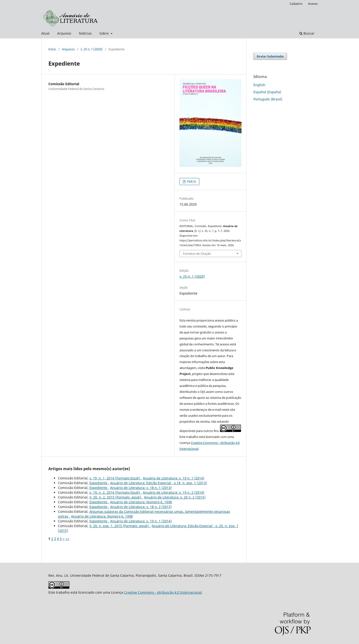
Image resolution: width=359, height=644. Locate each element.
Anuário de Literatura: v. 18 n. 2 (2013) (141, 507)
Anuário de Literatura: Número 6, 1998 (141, 502)
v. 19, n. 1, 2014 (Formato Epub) (115, 478)
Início (52, 49)
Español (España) (267, 92)
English (259, 85)
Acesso (313, 4)
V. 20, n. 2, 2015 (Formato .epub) (116, 497)
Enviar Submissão (270, 56)
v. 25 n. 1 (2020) (92, 49)
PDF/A (191, 182)
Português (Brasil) (268, 99)
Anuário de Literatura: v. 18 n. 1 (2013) (141, 488)
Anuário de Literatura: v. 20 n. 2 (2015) (175, 497)
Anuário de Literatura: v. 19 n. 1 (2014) (174, 478)
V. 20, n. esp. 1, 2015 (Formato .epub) (120, 526)
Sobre (105, 33)
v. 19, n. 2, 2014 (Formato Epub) (115, 492)
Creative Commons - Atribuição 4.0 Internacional (163, 592)
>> (67, 539)
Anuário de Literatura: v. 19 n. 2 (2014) (174, 492)
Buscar (307, 33)
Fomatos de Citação (197, 254)
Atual (45, 33)
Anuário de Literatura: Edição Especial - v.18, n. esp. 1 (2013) (159, 483)
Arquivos (64, 33)
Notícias (85, 33)
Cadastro (296, 4)
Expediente (99, 483)
